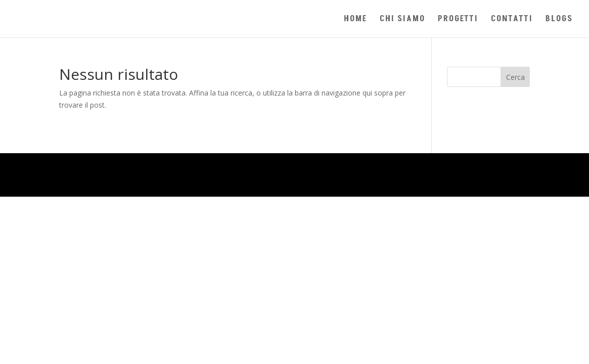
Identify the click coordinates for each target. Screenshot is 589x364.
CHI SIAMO (402, 20)
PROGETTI (458, 20)
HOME (355, 20)
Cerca (515, 77)
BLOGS (559, 20)
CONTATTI (512, 20)
